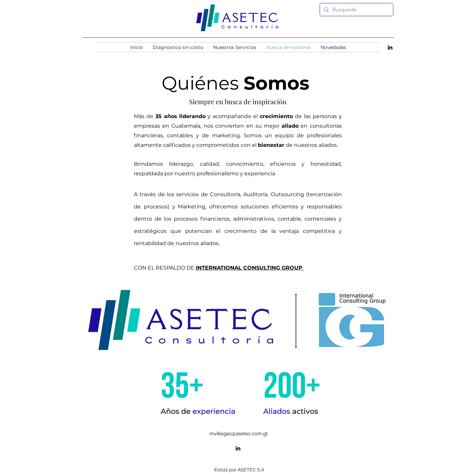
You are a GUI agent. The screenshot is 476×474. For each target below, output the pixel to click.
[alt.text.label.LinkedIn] (390, 47)
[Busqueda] (356, 10)
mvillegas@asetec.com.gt (239, 434)
